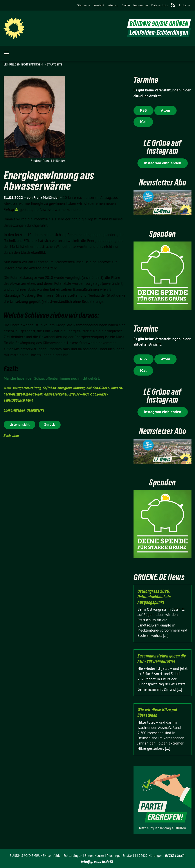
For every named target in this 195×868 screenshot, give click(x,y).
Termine (146, 80)
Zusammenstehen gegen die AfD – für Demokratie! (162, 659)
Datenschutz (160, 5)
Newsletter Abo (163, 182)
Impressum (141, 5)
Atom (165, 110)
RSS (144, 110)
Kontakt (99, 5)
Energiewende (14, 410)
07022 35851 (174, 855)
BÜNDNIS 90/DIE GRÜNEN (159, 24)
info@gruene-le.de (95, 862)
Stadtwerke (36, 410)
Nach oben (11, 435)
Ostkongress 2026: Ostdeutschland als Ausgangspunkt (154, 597)
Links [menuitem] (183, 5)
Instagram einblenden (163, 163)
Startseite (84, 5)
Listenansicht (20, 424)
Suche (126, 5)
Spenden (162, 234)
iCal (143, 122)
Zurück (50, 424)
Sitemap (113, 5)
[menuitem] (84, 5)
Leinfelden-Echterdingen (23, 64)
